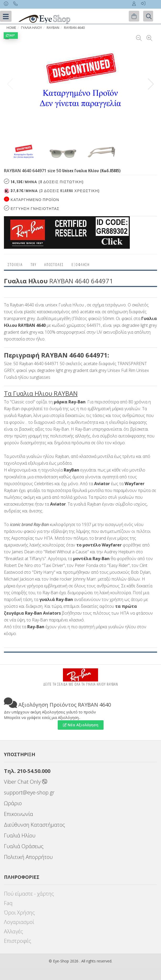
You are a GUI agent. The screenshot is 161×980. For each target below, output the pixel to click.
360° (11, 35)
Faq (8, 903)
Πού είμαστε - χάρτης (29, 894)
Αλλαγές (14, 931)
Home (11, 28)
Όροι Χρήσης (19, 913)
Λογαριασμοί (19, 922)
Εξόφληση (81, 265)
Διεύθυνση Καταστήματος (34, 825)
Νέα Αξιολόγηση (81, 725)
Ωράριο (13, 803)
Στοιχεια (15, 265)
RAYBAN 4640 (74, 28)
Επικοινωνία (18, 814)
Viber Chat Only (26, 782)
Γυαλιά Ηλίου (20, 835)
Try (34, 265)
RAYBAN (53, 28)
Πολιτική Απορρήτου (28, 857)
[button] (151, 84)
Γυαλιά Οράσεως (24, 846)
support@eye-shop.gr (29, 792)
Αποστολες (54, 265)
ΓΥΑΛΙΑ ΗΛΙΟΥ (31, 28)
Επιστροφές (18, 941)
